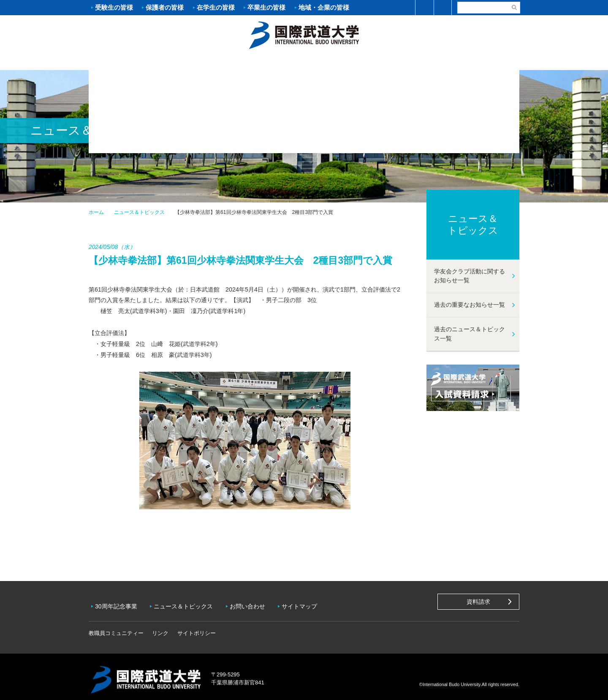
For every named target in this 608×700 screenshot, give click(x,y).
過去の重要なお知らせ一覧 (470, 305)
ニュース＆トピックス (139, 212)
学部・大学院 (268, 62)
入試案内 (196, 62)
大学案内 (125, 62)
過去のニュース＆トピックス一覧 (470, 334)
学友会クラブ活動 (483, 61)
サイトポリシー (197, 627)
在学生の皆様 (216, 7)
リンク (160, 627)
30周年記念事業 (118, 603)
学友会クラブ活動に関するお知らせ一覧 (470, 276)
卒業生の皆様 (266, 7)
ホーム (304, 34)
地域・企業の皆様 (324, 7)
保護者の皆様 (165, 7)
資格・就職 (340, 62)
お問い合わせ (254, 603)
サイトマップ (308, 603)
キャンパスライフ (412, 62)
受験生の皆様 (114, 7)
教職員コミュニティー (116, 627)
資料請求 (478, 602)
